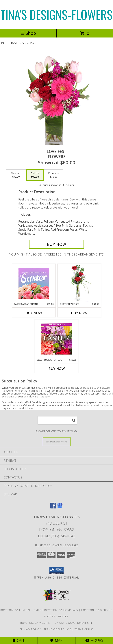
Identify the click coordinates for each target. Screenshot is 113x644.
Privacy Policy (30, 629)
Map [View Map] (56, 640)
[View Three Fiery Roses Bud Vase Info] (79, 283)
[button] (56, 571)
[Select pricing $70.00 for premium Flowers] (54, 175)
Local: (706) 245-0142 (57, 536)
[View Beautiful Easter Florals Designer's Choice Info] (56, 339)
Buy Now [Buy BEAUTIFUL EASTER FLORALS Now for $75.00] (57, 369)
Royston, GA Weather (36, 623)
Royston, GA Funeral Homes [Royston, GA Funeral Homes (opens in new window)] (21, 610)
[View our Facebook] (53, 507)
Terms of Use (84, 629)
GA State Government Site (74, 623)
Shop (28, 33)
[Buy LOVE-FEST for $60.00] (56, 244)
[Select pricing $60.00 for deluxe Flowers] (35, 175)
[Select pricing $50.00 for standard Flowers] (16, 175)
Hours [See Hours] (94, 640)
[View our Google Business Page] (60, 507)
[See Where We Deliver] (57, 441)
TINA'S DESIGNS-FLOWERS (57, 14)
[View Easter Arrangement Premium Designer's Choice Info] (34, 283)
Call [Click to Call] (19, 640)
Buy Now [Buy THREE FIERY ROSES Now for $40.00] (79, 313)
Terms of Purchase (58, 629)
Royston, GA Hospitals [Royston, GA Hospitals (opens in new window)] (61, 610)
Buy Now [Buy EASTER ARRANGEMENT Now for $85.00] (34, 313)
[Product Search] (57, 420)
